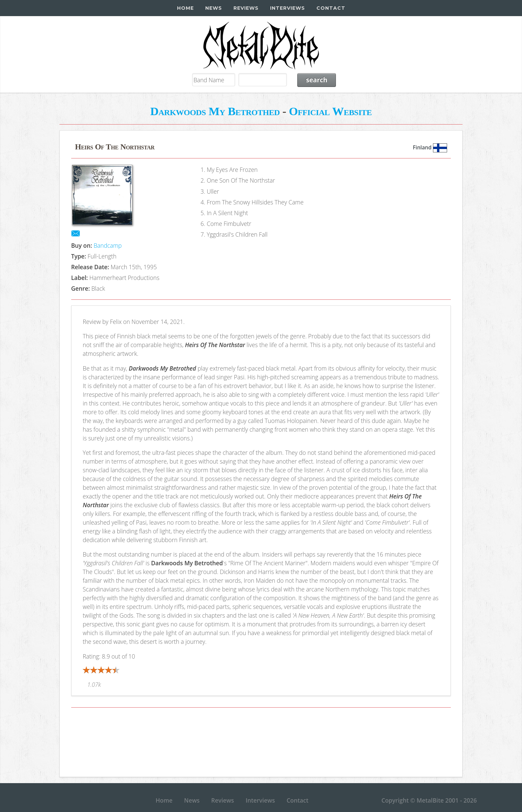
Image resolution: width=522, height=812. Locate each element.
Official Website (330, 111)
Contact (331, 8)
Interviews (288, 8)
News (214, 8)
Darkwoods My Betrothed (215, 111)
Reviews (246, 8)
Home (185, 8)
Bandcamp (108, 245)
